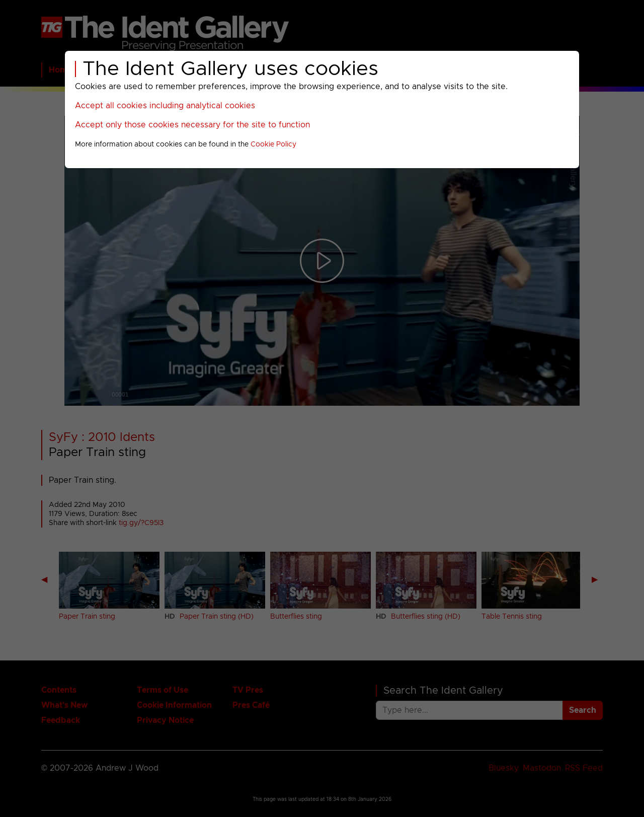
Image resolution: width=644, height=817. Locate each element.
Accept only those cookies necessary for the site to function (192, 125)
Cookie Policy (273, 144)
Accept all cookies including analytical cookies (165, 106)
